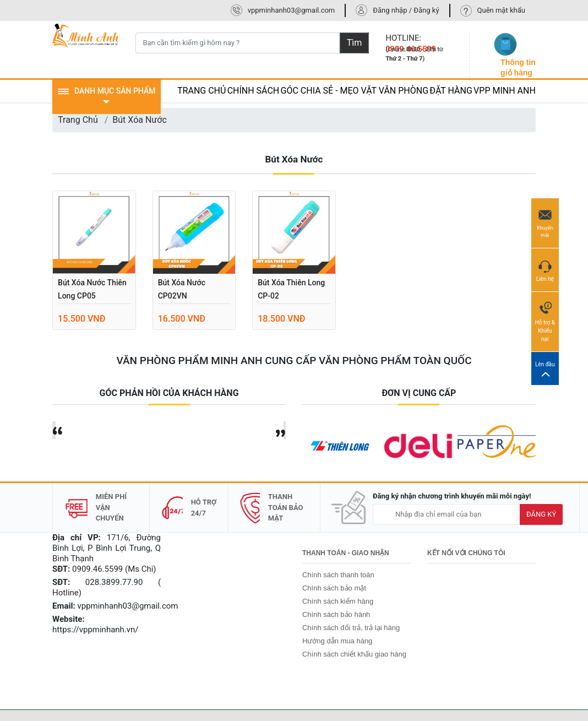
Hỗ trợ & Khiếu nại (545, 321)
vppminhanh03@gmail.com (292, 10)
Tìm (355, 43)
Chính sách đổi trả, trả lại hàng (351, 628)
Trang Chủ (78, 120)
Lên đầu (545, 369)
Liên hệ (545, 269)
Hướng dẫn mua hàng (337, 641)
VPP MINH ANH (505, 91)
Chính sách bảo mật (334, 588)
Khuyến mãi (545, 223)
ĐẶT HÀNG (451, 91)
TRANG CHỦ (202, 91)
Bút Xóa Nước (140, 120)
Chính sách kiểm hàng (338, 601)
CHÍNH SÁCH (254, 91)
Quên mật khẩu (501, 10)
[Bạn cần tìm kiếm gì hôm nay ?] (237, 43)
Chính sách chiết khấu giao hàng (354, 654)
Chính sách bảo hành (336, 614)
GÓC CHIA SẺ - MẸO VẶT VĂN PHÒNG (355, 91)
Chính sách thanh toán (338, 575)
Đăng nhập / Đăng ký (406, 10)
